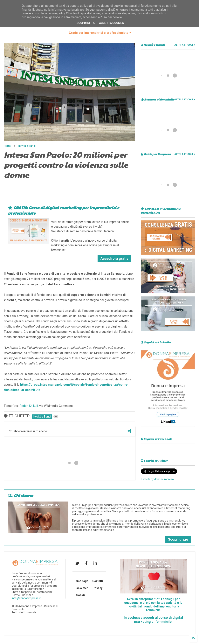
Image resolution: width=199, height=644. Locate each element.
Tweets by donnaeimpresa (157, 479)
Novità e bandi (153, 45)
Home (8, 146)
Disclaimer (81, 588)
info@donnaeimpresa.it (26, 598)
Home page (81, 581)
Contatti (98, 581)
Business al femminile (158, 99)
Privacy (98, 588)
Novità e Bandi (27, 146)
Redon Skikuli (29, 406)
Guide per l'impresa (156, 154)
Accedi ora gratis (114, 258)
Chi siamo (21, 495)
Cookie (81, 595)
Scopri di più (178, 539)
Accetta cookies (112, 23)
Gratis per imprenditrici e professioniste (100, 33)
